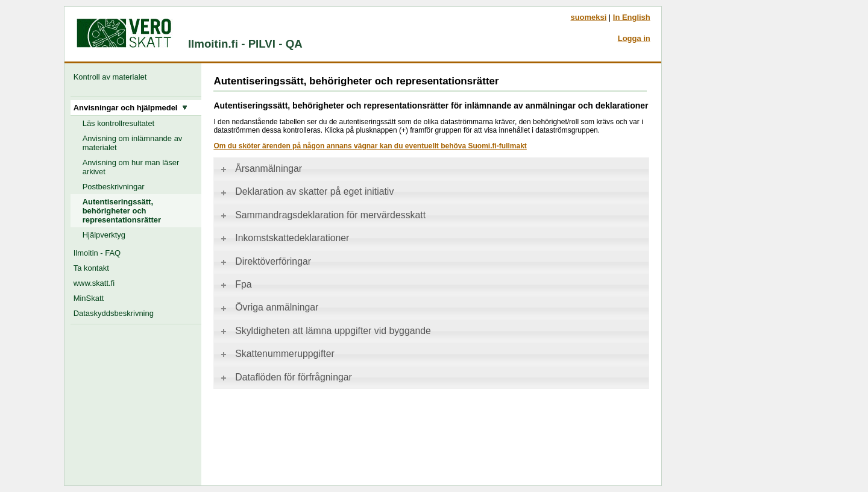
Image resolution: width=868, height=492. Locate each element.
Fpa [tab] (235, 284)
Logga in (634, 38)
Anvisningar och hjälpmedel (131, 108)
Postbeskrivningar (114, 187)
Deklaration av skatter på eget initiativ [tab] (306, 191)
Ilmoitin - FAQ (97, 253)
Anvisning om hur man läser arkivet (131, 167)
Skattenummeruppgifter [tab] (276, 354)
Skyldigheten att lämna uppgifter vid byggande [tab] (325, 331)
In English (632, 17)
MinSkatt (89, 298)
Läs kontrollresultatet (119, 123)
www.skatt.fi (94, 283)
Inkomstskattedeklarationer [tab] (284, 238)
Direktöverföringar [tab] (265, 261)
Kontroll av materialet (112, 77)
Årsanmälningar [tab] (260, 169)
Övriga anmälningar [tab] (269, 307)
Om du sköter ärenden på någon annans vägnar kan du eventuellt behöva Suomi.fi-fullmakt (370, 146)
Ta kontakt (91, 268)
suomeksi (588, 17)
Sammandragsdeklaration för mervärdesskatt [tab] (322, 215)
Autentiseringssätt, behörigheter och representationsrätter (122, 211)
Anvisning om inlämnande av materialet (133, 143)
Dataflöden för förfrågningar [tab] (285, 377)
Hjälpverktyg (104, 235)
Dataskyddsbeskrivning (114, 313)
